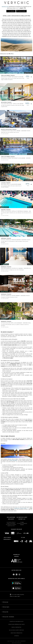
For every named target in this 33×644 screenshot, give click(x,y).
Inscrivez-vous (5, 7)
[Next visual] (31, 65)
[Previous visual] (2, 65)
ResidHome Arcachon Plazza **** (21, 508)
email (23, 522)
